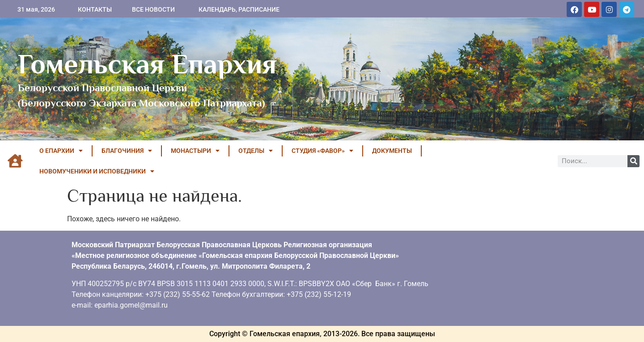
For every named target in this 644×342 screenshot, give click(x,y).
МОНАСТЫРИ (195, 151)
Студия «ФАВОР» (322, 151)
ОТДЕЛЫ (256, 151)
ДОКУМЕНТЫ (392, 151)
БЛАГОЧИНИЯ (127, 151)
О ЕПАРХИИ (61, 151)
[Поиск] (633, 161)
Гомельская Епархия (147, 64)
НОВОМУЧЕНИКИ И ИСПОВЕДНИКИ (97, 171)
